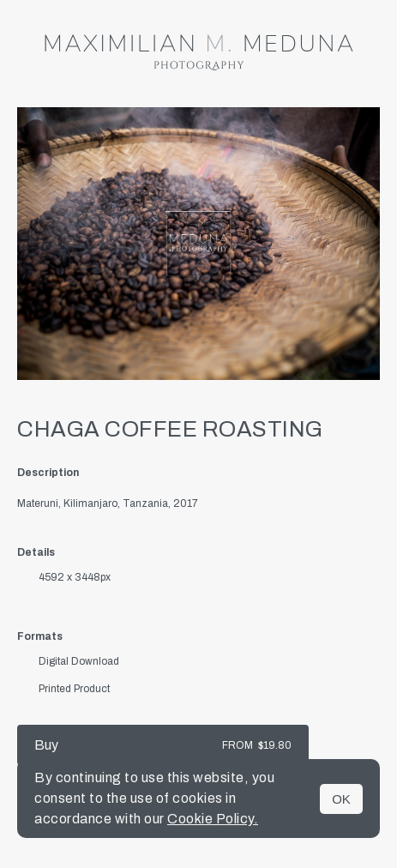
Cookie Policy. (213, 819)
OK (341, 799)
